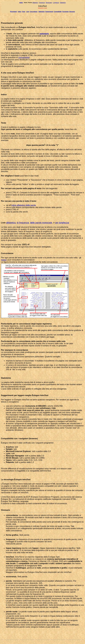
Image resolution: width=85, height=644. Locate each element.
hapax (4, 260)
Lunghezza (56, 3)
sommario (44, 34)
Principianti (13, 12)
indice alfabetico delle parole (24, 205)
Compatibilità (58, 12)
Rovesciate (49, 3)
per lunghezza (62, 223)
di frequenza (23, 223)
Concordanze (34, 12)
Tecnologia (65, 12)
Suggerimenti (49, 12)
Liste (28, 12)
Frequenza (42, 3)
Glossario (72, 12)
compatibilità (24, 57)
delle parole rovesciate (41, 223)
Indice (20, 12)
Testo (24, 12)
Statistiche (63, 3)
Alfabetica (35, 3)
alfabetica (11, 223)
